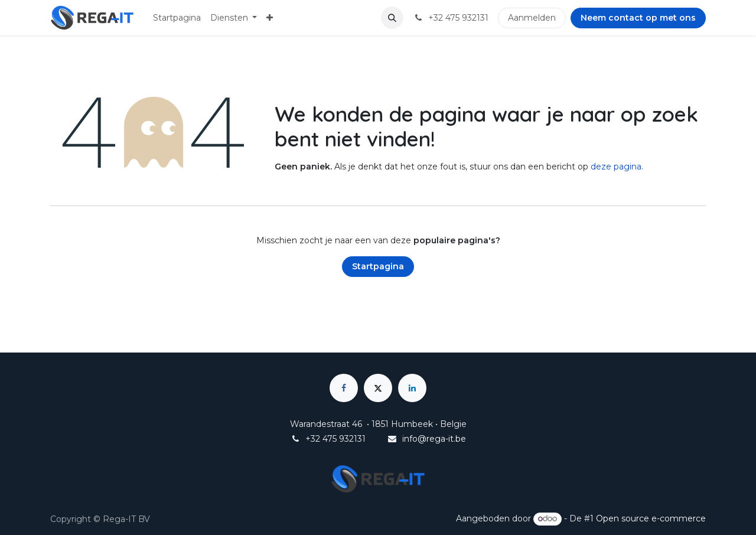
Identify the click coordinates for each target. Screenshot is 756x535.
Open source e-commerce (651, 518)
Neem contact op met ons (638, 18)
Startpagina (378, 266)
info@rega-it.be (434, 439)
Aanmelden (532, 18)
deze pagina (616, 167)
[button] (392, 18)
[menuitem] (177, 18)
